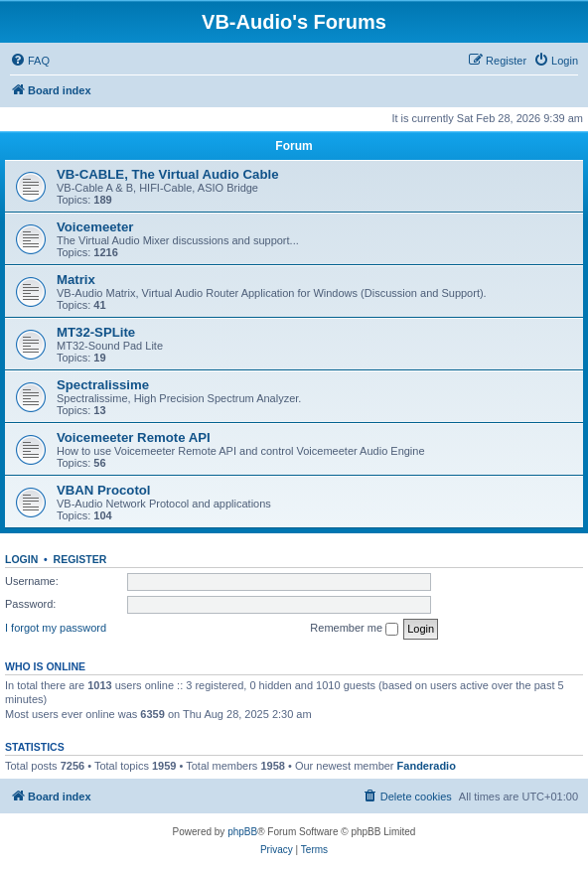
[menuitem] (30, 61)
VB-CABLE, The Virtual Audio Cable (167, 174)
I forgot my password (56, 628)
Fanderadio (427, 766)
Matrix (76, 280)
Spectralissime (103, 385)
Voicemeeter (95, 227)
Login (21, 559)
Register (80, 559)
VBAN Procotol (104, 490)
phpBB (242, 832)
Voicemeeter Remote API (134, 437)
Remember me (354, 629)
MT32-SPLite (96, 332)
